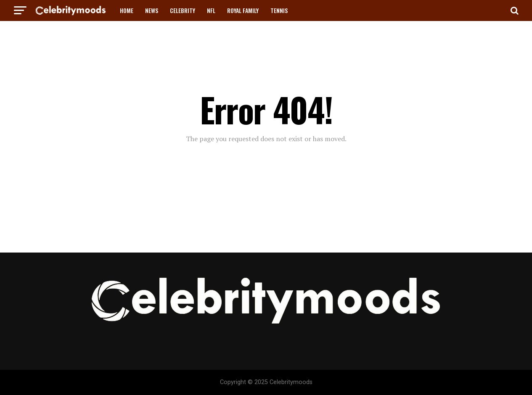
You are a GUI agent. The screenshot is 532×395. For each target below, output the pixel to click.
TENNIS (279, 10)
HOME (127, 10)
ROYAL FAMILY (243, 10)
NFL (211, 10)
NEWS (152, 10)
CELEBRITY (183, 10)
